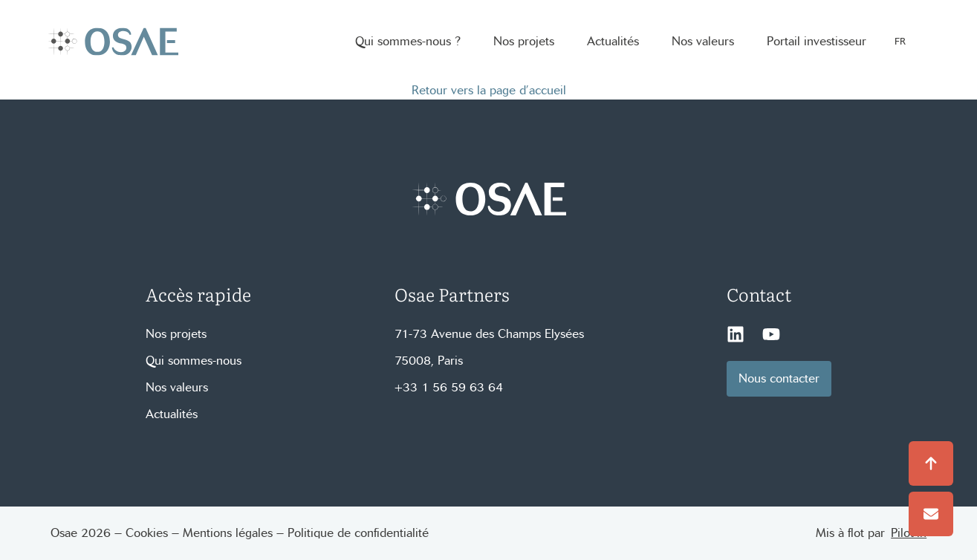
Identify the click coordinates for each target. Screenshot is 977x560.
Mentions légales (228, 533)
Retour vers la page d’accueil (489, 90)
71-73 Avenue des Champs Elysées (489, 334)
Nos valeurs (177, 387)
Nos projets (176, 334)
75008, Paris (429, 361)
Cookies (147, 533)
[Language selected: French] (908, 42)
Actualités (172, 414)
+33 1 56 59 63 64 (449, 387)
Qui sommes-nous (194, 361)
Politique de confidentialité (358, 533)
